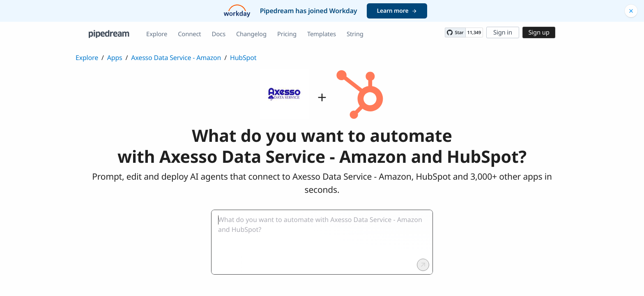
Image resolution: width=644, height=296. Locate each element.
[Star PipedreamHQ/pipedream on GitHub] (455, 32)
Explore (157, 34)
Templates (322, 34)
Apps (115, 58)
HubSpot (243, 58)
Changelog (251, 34)
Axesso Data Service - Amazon (176, 58)
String (355, 34)
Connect (189, 34)
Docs (219, 34)
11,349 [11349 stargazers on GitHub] (474, 33)
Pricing (287, 34)
